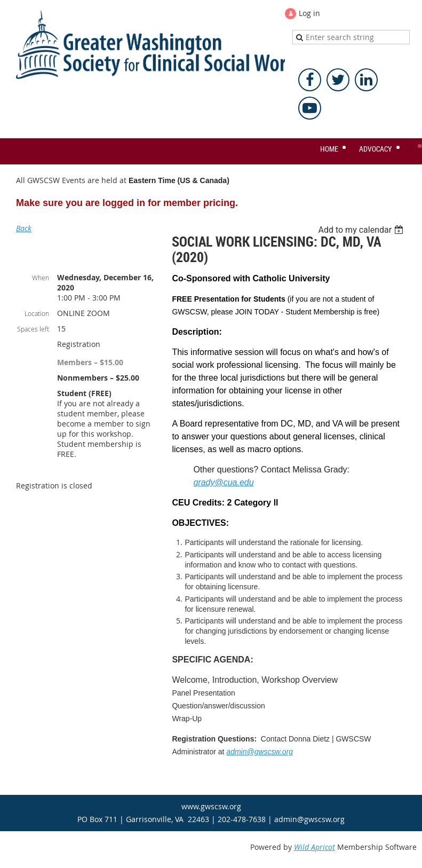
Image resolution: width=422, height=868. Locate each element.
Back (24, 228)
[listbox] (362, 230)
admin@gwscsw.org (260, 752)
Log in (309, 13)
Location (37, 313)
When (41, 278)
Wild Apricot (314, 847)
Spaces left (33, 329)
